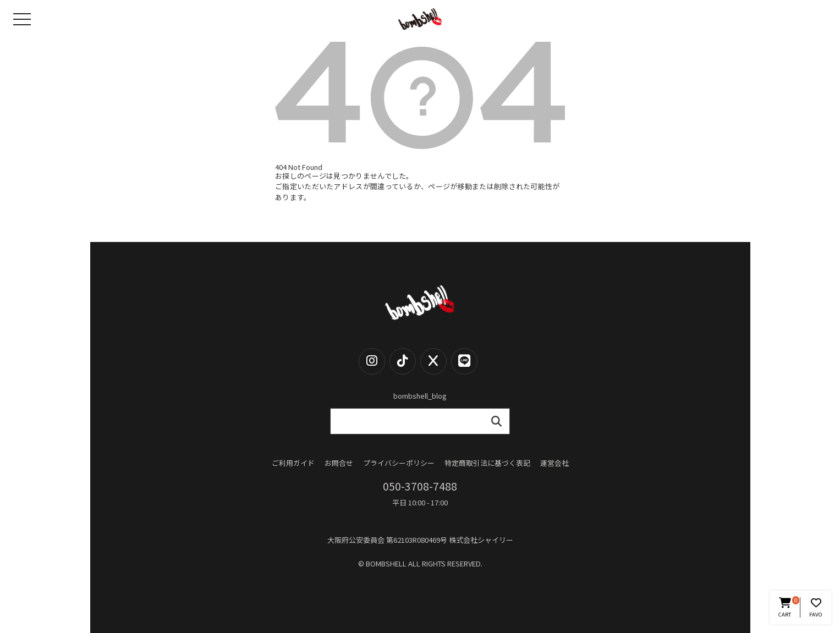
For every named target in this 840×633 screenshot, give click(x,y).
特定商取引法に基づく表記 (487, 463)
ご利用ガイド (293, 463)
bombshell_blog (420, 396)
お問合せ (339, 463)
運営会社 (554, 463)
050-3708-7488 (420, 486)
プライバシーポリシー (399, 463)
